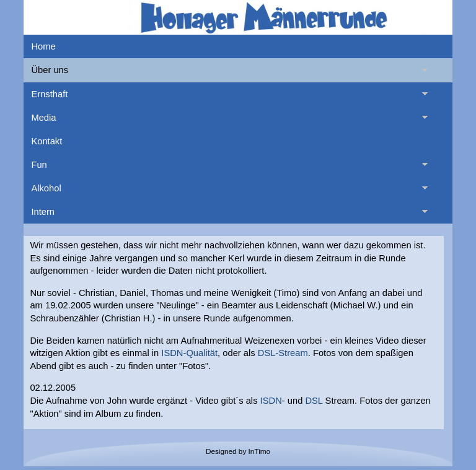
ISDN (271, 401)
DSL (314, 401)
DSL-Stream (283, 353)
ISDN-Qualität (189, 353)
